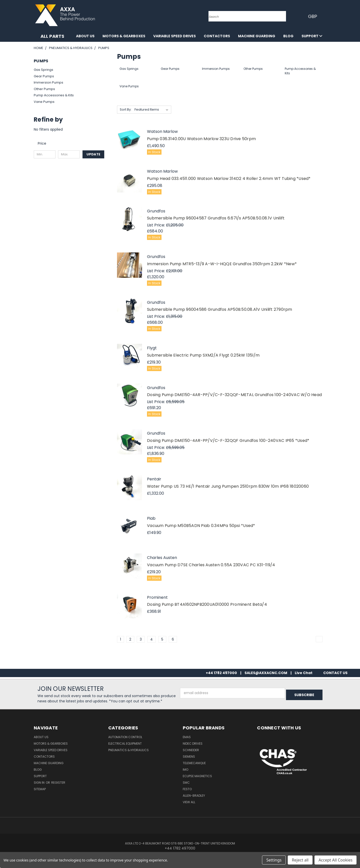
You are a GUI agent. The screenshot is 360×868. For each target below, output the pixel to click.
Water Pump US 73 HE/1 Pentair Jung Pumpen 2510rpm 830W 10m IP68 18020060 (228, 486)
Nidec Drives (193, 744)
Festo (187, 789)
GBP (312, 16)
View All (189, 802)
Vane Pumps (44, 102)
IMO (185, 770)
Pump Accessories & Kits (54, 95)
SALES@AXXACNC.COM (266, 673)
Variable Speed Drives (174, 36)
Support (312, 36)
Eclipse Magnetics (197, 776)
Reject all (300, 860)
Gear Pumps (44, 76)
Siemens (189, 757)
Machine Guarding (257, 36)
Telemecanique (194, 763)
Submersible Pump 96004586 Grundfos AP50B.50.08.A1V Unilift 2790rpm (220, 309)
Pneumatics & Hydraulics (128, 750)
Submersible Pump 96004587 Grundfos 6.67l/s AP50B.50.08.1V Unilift (216, 218)
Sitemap (40, 789)
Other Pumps (44, 89)
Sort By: (126, 109)
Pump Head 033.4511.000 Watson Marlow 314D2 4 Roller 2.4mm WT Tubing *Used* (229, 179)
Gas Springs (43, 70)
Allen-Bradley (194, 796)
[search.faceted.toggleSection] (44, 143)
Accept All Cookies (335, 860)
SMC (186, 783)
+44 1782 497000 (221, 673)
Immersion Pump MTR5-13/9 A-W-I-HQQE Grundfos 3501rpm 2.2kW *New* (222, 264)
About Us (85, 36)
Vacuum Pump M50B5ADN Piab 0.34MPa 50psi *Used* (201, 526)
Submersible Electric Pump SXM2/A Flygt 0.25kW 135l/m (203, 355)
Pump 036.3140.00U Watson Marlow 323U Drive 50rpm (201, 139)
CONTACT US (335, 673)
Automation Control (125, 737)
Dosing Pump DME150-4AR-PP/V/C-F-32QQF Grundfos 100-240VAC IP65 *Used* (228, 441)
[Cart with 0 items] (325, 16)
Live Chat (304, 673)
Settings (274, 860)
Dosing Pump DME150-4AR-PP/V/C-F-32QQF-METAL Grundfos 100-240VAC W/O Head (234, 395)
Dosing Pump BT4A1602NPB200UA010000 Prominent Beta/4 (207, 604)
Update (93, 154)
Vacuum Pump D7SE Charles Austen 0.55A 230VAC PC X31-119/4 (211, 565)
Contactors (217, 36)
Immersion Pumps (48, 82)
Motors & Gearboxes (124, 36)
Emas (187, 737)
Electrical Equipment (125, 744)
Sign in (39, 783)
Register (58, 783)
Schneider (191, 750)
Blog (288, 36)
